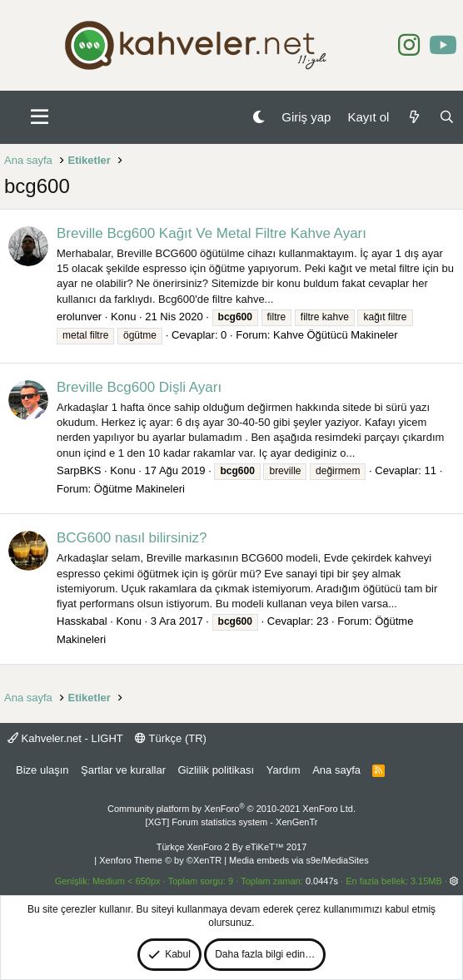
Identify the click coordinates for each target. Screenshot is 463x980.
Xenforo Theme (160, 860)
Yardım (284, 770)
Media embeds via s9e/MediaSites (299, 860)
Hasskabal (82, 621)
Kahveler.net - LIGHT (65, 738)
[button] (40, 117)
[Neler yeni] (413, 117)
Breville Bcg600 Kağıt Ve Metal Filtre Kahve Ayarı (212, 233)
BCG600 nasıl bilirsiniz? (132, 538)
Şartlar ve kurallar (123, 770)
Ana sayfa (336, 770)
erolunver (79, 317)
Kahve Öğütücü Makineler (336, 335)
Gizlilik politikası (216, 770)
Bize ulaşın (42, 770)
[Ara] (447, 117)
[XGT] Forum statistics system (232, 822)
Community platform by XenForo (231, 809)
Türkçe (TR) (171, 738)
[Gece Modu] (259, 117)
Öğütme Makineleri (139, 489)
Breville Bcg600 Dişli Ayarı (139, 387)
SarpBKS (79, 470)
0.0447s (322, 881)
